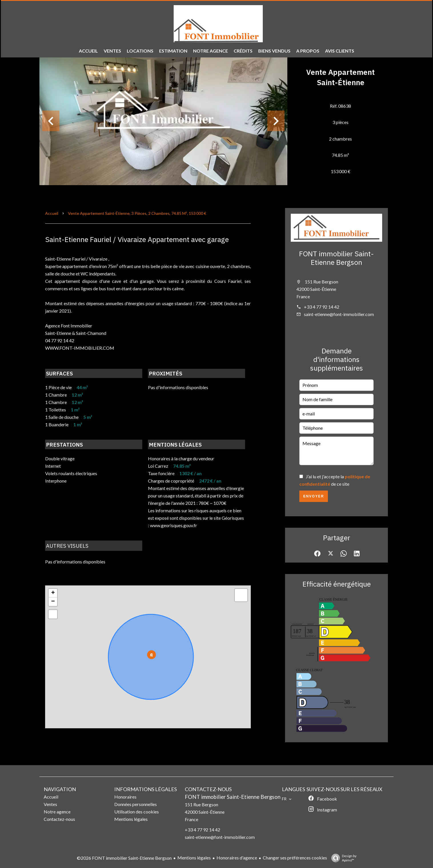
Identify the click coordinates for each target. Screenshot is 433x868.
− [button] (53, 602)
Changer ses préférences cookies (295, 858)
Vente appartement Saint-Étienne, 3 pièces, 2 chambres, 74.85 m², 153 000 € (137, 213)
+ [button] (53, 593)
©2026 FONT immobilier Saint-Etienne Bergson (124, 858)
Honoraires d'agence (237, 858)
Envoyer (314, 496)
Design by (342, 858)
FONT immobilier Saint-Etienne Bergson (336, 258)
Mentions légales (194, 858)
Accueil (52, 213)
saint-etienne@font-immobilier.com (339, 314)
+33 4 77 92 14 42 (322, 307)
